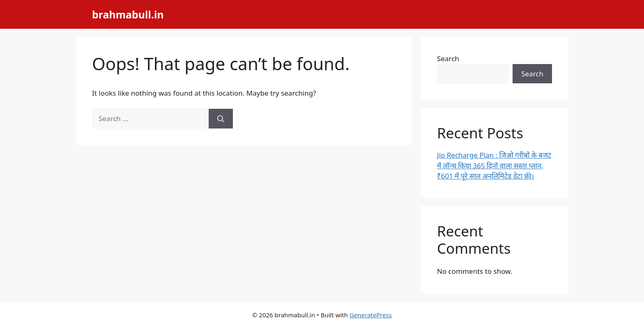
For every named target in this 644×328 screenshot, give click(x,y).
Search (448, 58)
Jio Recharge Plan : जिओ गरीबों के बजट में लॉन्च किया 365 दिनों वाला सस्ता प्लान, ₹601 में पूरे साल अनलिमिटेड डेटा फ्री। (494, 165)
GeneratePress (371, 315)
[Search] (221, 119)
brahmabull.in (128, 14)
